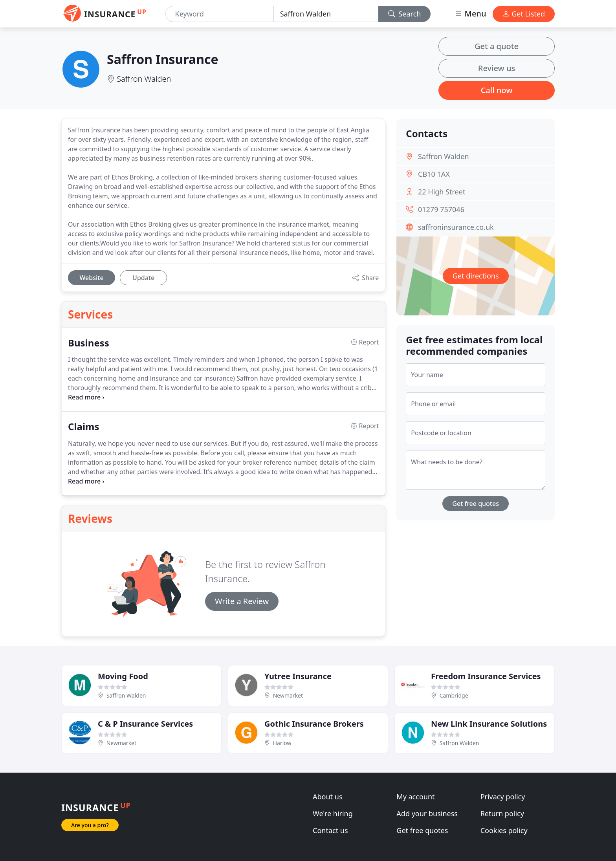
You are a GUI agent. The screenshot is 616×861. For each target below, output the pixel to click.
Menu (470, 14)
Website (91, 278)
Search (405, 14)
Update (143, 278)
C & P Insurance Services (145, 724)
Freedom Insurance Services (486, 676)
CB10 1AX (434, 174)
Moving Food (123, 676)
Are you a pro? (90, 825)
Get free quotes (476, 504)
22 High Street (442, 192)
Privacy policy (503, 797)
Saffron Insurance (163, 59)
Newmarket (288, 695)
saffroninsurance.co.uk (456, 227)
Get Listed (524, 14)
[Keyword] (220, 14)
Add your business (427, 813)
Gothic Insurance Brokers (314, 724)
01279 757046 (441, 209)
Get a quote (497, 46)
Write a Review (242, 601)
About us (328, 797)
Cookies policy (504, 830)
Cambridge (454, 695)
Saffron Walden (144, 79)
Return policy (502, 813)
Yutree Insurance (298, 676)
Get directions (476, 276)
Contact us (330, 830)
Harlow (282, 743)
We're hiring (333, 813)
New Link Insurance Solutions (489, 724)
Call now (497, 90)
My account (415, 797)
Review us (497, 68)
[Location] (326, 14)
